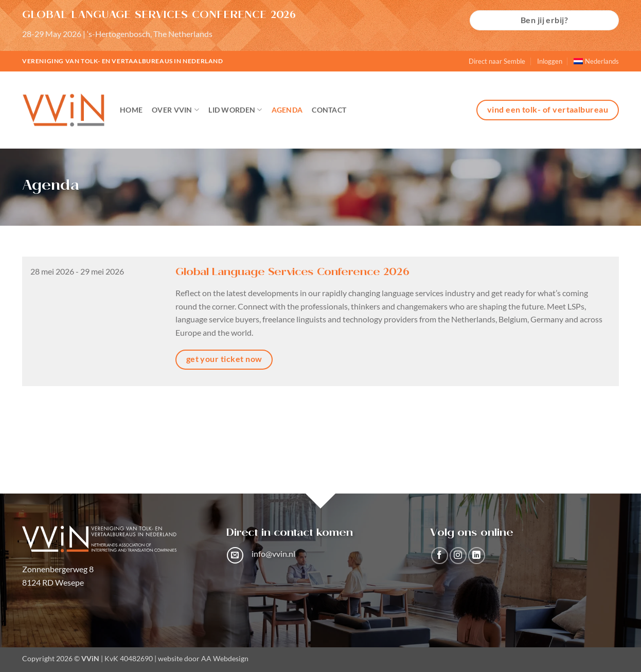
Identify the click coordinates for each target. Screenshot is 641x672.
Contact (329, 110)
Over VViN (175, 110)
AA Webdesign (225, 658)
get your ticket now (224, 359)
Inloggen (550, 61)
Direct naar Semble (497, 61)
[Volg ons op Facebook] (440, 556)
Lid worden (235, 110)
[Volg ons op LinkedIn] (477, 556)
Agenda (287, 110)
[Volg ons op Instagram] (458, 556)
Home (131, 110)
